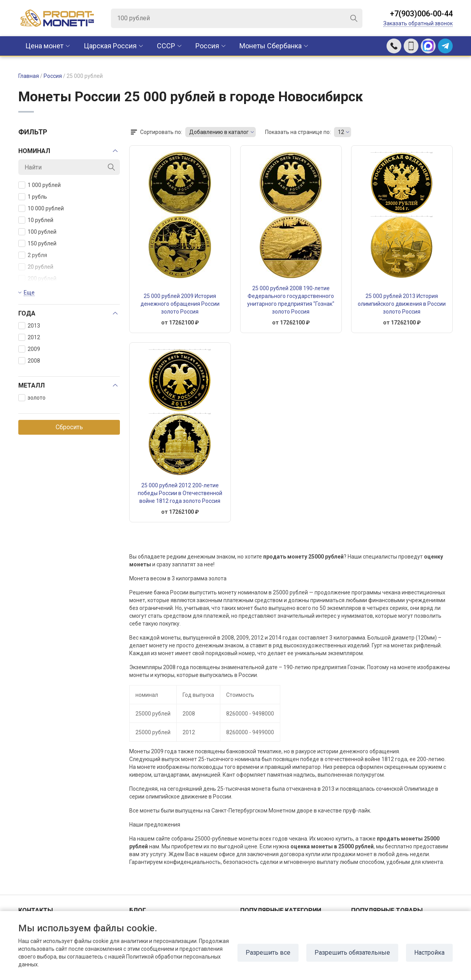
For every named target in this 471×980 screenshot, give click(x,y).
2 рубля (33, 255)
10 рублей (36, 220)
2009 (29, 349)
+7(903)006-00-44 (421, 14)
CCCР (166, 46)
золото (32, 398)
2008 (29, 361)
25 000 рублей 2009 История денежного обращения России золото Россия (180, 304)
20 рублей (36, 267)
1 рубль (33, 197)
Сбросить (69, 427)
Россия (207, 46)
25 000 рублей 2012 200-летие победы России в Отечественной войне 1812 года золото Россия (180, 493)
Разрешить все (268, 953)
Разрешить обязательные (352, 953)
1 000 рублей (40, 185)
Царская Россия (110, 46)
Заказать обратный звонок (418, 23)
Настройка (429, 953)
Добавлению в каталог (219, 132)
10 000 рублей (41, 208)
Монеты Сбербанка (271, 46)
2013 (29, 326)
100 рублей (37, 232)
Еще (29, 293)
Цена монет (44, 46)
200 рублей (37, 278)
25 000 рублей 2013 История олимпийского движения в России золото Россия (402, 304)
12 (341, 132)
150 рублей (37, 243)
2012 (29, 337)
